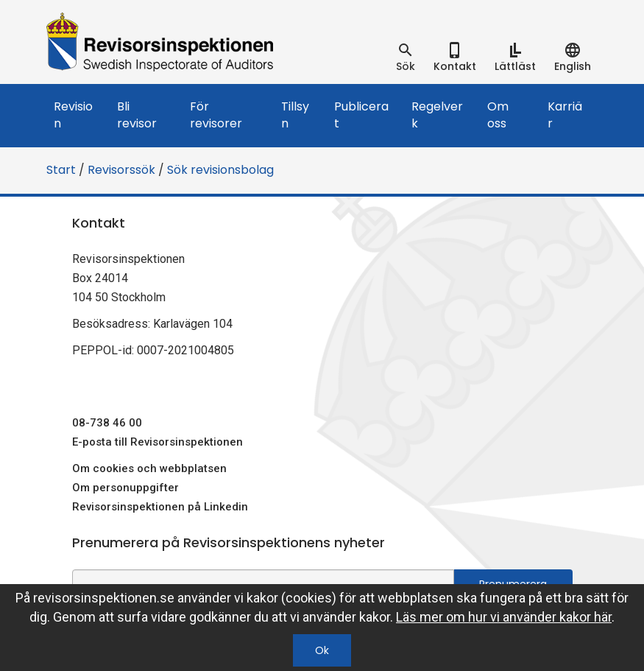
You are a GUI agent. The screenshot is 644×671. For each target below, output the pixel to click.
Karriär (565, 115)
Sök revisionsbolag (220, 170)
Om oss (498, 115)
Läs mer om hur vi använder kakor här (504, 617)
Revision (73, 115)
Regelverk (437, 115)
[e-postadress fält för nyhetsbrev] (263, 583)
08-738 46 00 (107, 423)
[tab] (406, 57)
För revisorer (216, 115)
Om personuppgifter (125, 488)
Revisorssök (121, 170)
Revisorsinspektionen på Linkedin (160, 507)
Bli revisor (137, 115)
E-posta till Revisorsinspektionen (158, 442)
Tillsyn (295, 115)
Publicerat (361, 115)
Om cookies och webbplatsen (149, 468)
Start (61, 170)
